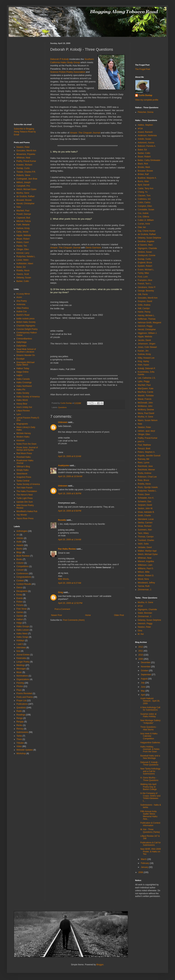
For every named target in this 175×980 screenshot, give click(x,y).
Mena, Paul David (146, 413)
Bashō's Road (23, 315)
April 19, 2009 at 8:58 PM (70, 511)
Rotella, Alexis (23, 270)
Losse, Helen (23, 260)
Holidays (20, 640)
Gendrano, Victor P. (147, 287)
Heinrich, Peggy (145, 326)
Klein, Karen (143, 365)
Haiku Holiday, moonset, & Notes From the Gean (150, 749)
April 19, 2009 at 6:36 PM (70, 494)
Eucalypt (20, 359)
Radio (19, 711)
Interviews (21, 648)
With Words (63, 579)
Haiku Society (23, 393)
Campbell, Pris (23, 186)
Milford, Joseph (23, 182)
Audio (19, 542)
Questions (62, 407)
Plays (19, 690)
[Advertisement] (24, 50)
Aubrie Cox (22, 311)
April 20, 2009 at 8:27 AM (70, 583)
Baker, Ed (21, 267)
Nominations (22, 676)
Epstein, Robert (145, 266)
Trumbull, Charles (146, 540)
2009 (141, 659)
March (144, 859)
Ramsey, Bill (143, 459)
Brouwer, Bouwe (24, 200)
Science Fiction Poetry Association (68, 72)
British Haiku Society (26, 322)
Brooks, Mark (144, 167)
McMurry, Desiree (146, 410)
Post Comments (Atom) (74, 620)
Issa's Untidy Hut (24, 407)
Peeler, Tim (22, 246)
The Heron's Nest (25, 495)
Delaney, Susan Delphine (149, 238)
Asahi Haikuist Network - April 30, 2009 (150, 701)
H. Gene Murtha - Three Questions (149, 779)
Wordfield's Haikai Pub (27, 511)
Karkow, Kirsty (23, 228)
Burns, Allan (143, 181)
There (19, 739)
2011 (141, 651)
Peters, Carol (23, 242)
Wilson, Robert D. (146, 576)
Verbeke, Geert (145, 547)
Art (18, 535)
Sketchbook (22, 474)
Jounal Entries (23, 655)
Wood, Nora (143, 579)
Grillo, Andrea (144, 305)
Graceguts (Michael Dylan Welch (25, 364)
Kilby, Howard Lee (146, 358)
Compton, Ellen (145, 206)
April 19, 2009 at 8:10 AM (70, 456)
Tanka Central (23, 481)
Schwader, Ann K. (146, 498)
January (145, 867)
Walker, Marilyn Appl (147, 551)
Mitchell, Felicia (24, 221)
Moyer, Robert (23, 239)
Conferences (22, 573)
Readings (21, 715)
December (146, 662)
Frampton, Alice (145, 280)
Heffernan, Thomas (147, 319)
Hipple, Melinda (24, 235)
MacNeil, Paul (23, 211)
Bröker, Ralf (143, 174)
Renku (19, 725)
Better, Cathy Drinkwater (149, 160)
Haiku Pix (21, 390)
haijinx (19, 375)
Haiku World (22, 400)
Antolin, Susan (144, 139)
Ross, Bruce (143, 480)
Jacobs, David (144, 340)
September (146, 675)
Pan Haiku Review (67, 549)
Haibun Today (23, 368)
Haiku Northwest (24, 386)
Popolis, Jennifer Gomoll (149, 456)
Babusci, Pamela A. (147, 146)
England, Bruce (145, 263)
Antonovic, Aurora (146, 143)
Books (19, 559)
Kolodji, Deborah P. (147, 368)
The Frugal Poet (143, 69)
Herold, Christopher (25, 204)
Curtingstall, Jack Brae (27, 179)
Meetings (21, 665)
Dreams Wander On (26, 355)
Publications (22, 704)
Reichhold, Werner (146, 470)
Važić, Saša (143, 544)
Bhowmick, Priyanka (26, 154)
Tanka (19, 736)
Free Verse (22, 609)
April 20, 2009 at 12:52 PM (70, 603)
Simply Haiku (23, 470)
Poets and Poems (25, 697)
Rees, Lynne (144, 463)
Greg (60, 592)
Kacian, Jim (143, 351)
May (143, 691)
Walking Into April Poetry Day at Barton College (148, 787)
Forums (20, 605)
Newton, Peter (23, 147)
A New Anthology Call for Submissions (150, 709)
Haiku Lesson (23, 630)
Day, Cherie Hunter (147, 231)
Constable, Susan (146, 210)
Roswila (62, 520)
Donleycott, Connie (146, 255)
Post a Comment (62, 609)
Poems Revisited (24, 693)
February (145, 863)
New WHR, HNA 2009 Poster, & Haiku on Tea (150, 852)
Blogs (19, 552)
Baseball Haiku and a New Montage (150, 757)
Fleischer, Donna (146, 112)
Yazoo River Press (25, 518)
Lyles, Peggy (144, 381)
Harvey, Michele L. (146, 315)
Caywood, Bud (23, 218)
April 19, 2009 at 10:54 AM (70, 476)
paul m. (141, 441)
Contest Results (24, 584)
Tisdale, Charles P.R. (26, 172)
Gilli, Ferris (143, 294)
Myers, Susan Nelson (148, 420)
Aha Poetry (22, 301)
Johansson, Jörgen (146, 344)
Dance (19, 588)
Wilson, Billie (144, 572)
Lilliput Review (23, 411)
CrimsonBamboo (24, 339)
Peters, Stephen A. (146, 452)
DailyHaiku (21, 346)
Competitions (23, 566)
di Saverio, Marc (145, 245)
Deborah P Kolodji (59, 59)
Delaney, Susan (24, 278)
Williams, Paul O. (146, 568)
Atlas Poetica (23, 308)
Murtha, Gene (23, 193)
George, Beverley (146, 291)
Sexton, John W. (145, 508)
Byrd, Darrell (144, 185)
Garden (20, 616)
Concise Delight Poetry (27, 329)
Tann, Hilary (143, 533)
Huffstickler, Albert (25, 264)
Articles (20, 538)
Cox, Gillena (143, 217)
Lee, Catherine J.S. (147, 378)
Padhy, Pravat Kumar (26, 161)
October (145, 671)
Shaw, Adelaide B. (146, 512)
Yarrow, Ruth (144, 586)
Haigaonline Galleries (150, 743)
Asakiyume (64, 466)
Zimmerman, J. (145, 590)
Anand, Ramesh (145, 132)
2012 (141, 647)
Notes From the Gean (26, 444)
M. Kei (141, 634)
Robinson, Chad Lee (147, 477)
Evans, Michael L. (146, 270)
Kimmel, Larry (23, 253)
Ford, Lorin (143, 277)
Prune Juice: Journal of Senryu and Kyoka (27, 449)
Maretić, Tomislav (146, 396)
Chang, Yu (143, 192)
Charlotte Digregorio (26, 326)
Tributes (20, 743)
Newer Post (56, 615)
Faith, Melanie (23, 225)
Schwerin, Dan (145, 502)
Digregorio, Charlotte (147, 248)
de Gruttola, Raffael (25, 196)
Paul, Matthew (144, 445)
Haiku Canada (23, 379)
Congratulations (24, 577)
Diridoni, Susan (145, 252)
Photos (20, 686)
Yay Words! (22, 515)
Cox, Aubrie (143, 213)
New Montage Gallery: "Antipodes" (151, 722)
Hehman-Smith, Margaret (149, 323)
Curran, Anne (144, 224)
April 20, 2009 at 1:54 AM (70, 540)
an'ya (140, 128)
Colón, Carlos (144, 202)
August (144, 679)
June (143, 687)
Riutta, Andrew (145, 473)
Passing (20, 683)
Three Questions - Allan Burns (149, 728)
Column (20, 563)
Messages (21, 669)
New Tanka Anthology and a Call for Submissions (150, 771)
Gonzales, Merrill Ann (26, 151)
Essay (19, 595)
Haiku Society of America (28, 397)
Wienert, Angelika (146, 561)
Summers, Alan (145, 530)
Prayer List (21, 701)
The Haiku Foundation (27, 491)
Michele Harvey (24, 433)
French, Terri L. (145, 284)
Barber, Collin (23, 281)
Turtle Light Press (25, 498)
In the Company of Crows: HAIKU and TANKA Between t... (150, 797)
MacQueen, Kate (146, 389)
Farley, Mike (143, 273)
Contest (20, 581)
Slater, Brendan (145, 613)
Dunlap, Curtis (23, 168)
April (143, 695)
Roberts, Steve (23, 175)
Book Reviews (23, 556)
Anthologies (22, 531)
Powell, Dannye (24, 214)
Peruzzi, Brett (144, 449)
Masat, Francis (145, 399)
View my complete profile (147, 100)
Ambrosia (21, 304)
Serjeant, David (145, 505)
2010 (141, 655)
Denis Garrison (93, 248)
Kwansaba (21, 658)
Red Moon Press (24, 453)
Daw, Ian (142, 227)
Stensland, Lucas (146, 519)
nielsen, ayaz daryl (146, 431)
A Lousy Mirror (23, 294)
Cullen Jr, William (146, 220)
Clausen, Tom (144, 196)
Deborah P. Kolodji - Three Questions (150, 764)
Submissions (22, 732)
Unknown (63, 422)
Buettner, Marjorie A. (147, 178)
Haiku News (22, 634)
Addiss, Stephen (145, 125)
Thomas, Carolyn (146, 537)
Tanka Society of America (28, 484)
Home (88, 615)
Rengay (20, 722)
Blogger (100, 965)
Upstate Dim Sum (25, 502)
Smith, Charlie (144, 516)
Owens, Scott (23, 274)
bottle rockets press (25, 319)
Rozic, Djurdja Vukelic (148, 487)
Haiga (19, 623)
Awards (20, 545)
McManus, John (145, 406)
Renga (19, 718)
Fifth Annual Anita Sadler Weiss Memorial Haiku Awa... (149, 815)
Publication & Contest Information (150, 824)
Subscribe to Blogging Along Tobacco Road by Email (25, 132)
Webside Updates (25, 750)
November (146, 667)
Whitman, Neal (23, 158)
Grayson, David (145, 301)
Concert (20, 570)
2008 (141, 872)
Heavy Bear (22, 404)
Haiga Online (22, 372)
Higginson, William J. (147, 333)
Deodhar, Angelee (146, 241)
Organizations (23, 679)
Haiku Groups (23, 626)
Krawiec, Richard (24, 165)
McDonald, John (145, 403)
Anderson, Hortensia (147, 136)
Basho (19, 549)
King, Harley (143, 361)
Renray (20, 729)
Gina (140, 631)
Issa (18, 651)
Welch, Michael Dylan (26, 189)
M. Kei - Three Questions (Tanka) (150, 831)
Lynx (19, 414)
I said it (20, 644)
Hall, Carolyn (144, 308)
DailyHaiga (21, 342)
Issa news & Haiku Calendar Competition (149, 736)
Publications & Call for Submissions (150, 844)
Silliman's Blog (23, 467)
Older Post (119, 615)
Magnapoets (22, 424)
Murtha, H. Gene (145, 417)
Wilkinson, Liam (145, 565)
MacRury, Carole (145, 392)
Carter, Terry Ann (146, 188)
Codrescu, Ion (144, 199)
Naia (19, 207)
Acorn (19, 297)
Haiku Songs (22, 637)
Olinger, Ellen (23, 249)
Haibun (20, 619)
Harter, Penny (144, 312)
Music (19, 672)
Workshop (21, 753)
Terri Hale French (24, 488)
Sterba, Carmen (145, 523)
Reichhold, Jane (145, 466)
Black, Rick (143, 164)
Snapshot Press (24, 477)
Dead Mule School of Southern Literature (26, 350)
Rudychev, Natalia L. (26, 256)
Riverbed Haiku (24, 457)
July (143, 683)
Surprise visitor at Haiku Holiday (148, 715)
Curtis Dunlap (145, 95)
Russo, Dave (144, 494)
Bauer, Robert (144, 157)
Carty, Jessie (22, 232)
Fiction (19, 602)
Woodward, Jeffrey (146, 583)
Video (19, 746)
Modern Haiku (23, 437)
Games (20, 612)
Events (20, 598)
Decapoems (22, 591)
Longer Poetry (23, 662)
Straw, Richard (145, 526)
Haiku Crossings (24, 382)
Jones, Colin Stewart (147, 347)
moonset (20, 440)
